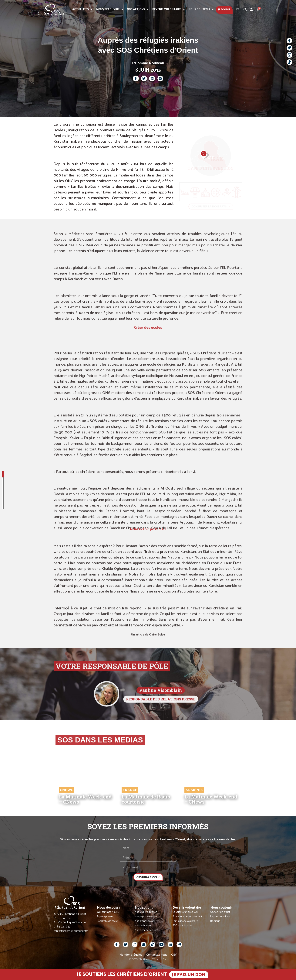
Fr (238, 9)
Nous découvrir (110, 9)
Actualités (82, 9)
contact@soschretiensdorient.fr (71, 931)
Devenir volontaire (169, 9)
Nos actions (138, 9)
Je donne (224, 10)
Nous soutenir (201, 9)
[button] (245, 9)
